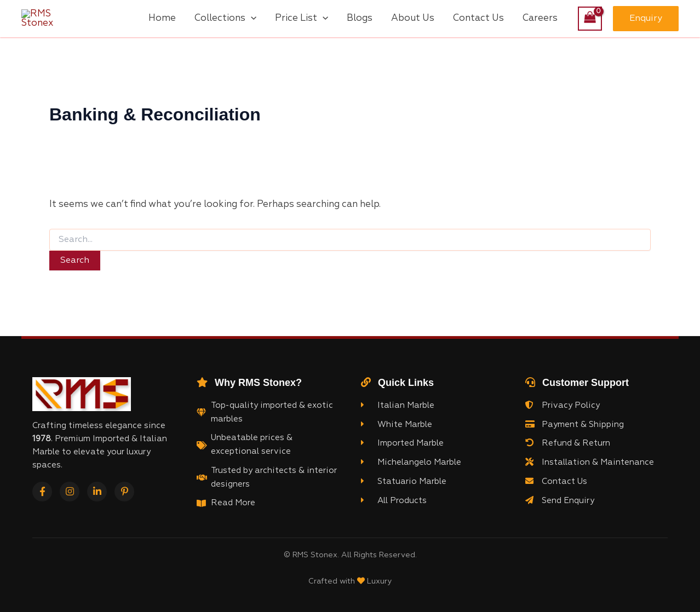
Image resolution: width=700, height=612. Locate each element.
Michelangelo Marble (411, 464)
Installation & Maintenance (590, 464)
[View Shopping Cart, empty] (590, 19)
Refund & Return (568, 445)
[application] (251, 20)
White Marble (397, 426)
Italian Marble (398, 407)
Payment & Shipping (575, 426)
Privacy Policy (563, 407)
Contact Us (556, 483)
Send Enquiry (560, 502)
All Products (394, 502)
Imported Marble (402, 445)
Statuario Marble (404, 483)
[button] (646, 20)
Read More (233, 505)
